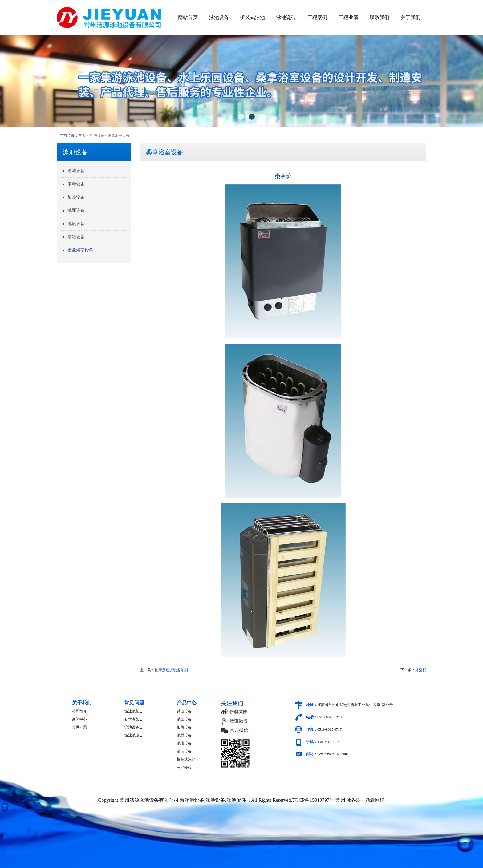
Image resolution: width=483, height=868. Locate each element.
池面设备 (76, 210)
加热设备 (76, 197)
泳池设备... (133, 727)
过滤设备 (76, 171)
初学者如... (133, 719)
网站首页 (188, 17)
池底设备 (76, 224)
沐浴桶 (421, 670)
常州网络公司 (350, 800)
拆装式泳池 (253, 17)
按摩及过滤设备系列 (171, 670)
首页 (82, 135)
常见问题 (79, 727)
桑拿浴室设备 (119, 135)
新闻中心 (79, 719)
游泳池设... (133, 735)
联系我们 (379, 17)
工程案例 (317, 17)
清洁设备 (76, 237)
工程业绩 (348, 17)
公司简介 (79, 711)
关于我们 (411, 17)
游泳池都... (133, 711)
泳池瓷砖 (286, 17)
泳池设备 (219, 17)
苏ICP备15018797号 (313, 800)
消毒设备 (76, 184)
